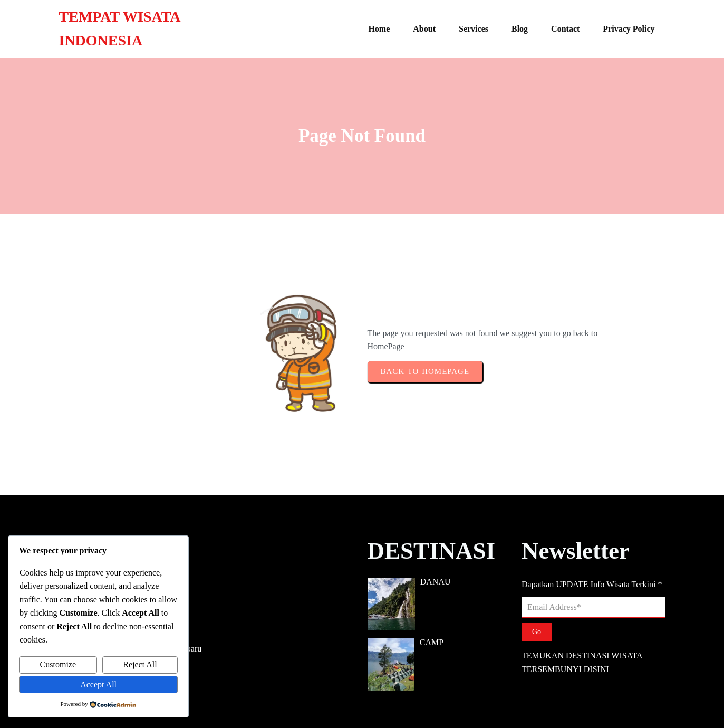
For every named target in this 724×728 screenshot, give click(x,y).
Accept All (98, 684)
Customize (58, 664)
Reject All (140, 664)
